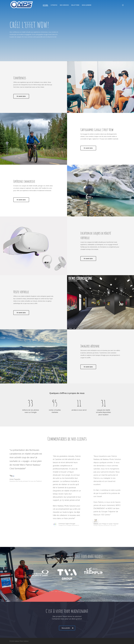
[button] (67, 628)
